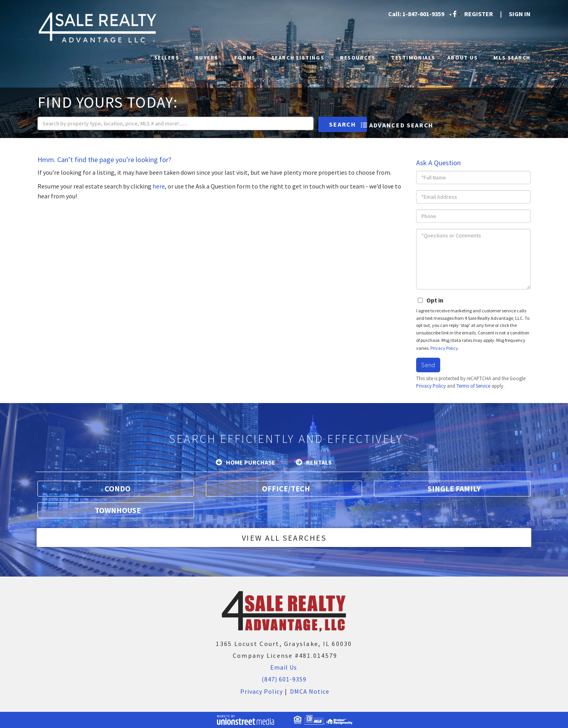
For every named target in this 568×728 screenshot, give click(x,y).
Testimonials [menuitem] (413, 58)
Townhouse (118, 510)
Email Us (283, 667)
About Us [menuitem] (464, 58)
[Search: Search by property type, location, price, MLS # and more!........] (164, 123)
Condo (118, 488)
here (159, 186)
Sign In (520, 14)
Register (479, 14)
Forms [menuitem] (247, 58)
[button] (320, 124)
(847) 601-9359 (284, 679)
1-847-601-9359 (423, 14)
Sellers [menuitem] (169, 58)
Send (428, 365)
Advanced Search (401, 125)
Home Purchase (251, 462)
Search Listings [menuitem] (300, 58)
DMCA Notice (310, 691)
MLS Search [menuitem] (512, 58)
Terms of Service (473, 386)
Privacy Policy (444, 348)
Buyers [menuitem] (209, 58)
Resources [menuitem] (360, 58)
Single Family (454, 488)
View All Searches (284, 538)
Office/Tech (286, 488)
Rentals (319, 462)
